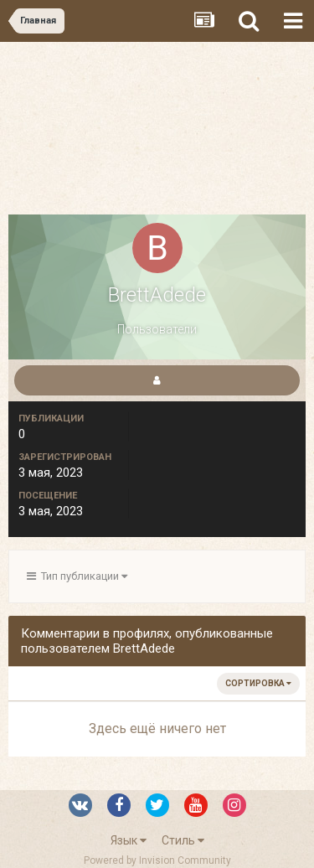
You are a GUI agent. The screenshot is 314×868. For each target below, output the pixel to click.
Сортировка (258, 683)
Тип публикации (77, 576)
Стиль (183, 840)
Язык (129, 840)
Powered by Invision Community (157, 860)
